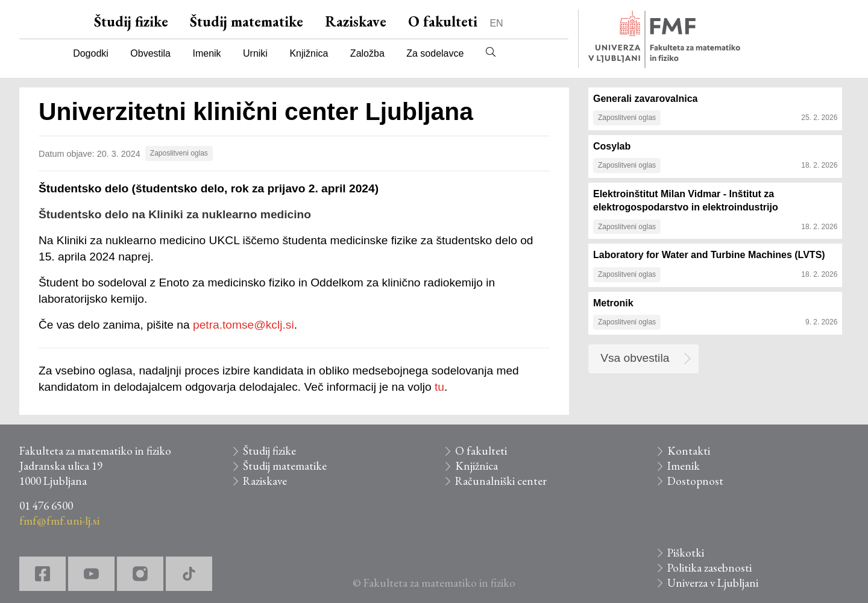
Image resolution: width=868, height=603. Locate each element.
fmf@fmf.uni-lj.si (59, 521)
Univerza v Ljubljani (713, 583)
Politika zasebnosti (709, 568)
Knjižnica (309, 53)
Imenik (206, 53)
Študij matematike (247, 21)
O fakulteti (443, 21)
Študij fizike (131, 21)
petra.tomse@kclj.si (244, 325)
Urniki (255, 53)
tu (439, 387)
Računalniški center (501, 481)
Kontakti (689, 451)
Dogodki (91, 53)
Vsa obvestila (635, 358)
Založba (367, 53)
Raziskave (356, 21)
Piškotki (686, 553)
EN (496, 23)
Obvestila (150, 53)
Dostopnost (695, 481)
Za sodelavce (435, 53)
